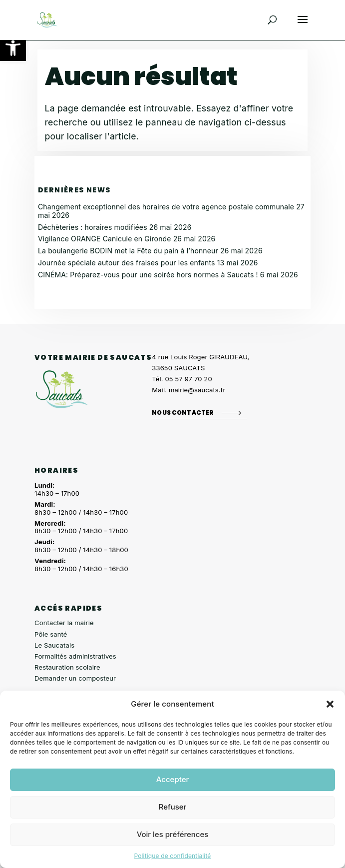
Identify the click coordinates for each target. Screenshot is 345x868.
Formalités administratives (75, 656)
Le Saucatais (54, 645)
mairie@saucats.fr (197, 390)
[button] (13, 48)
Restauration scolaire (67, 667)
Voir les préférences (173, 834)
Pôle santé (51, 634)
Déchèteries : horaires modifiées (93, 227)
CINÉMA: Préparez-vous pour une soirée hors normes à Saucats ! (148, 275)
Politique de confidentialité (172, 856)
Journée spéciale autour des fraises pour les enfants (127, 263)
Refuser (173, 807)
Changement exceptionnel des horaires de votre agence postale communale (166, 207)
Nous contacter (183, 413)
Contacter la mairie (64, 623)
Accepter (173, 779)
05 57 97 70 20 (189, 379)
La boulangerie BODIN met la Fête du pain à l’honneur (128, 251)
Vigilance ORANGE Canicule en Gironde (105, 239)
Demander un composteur (75, 678)
